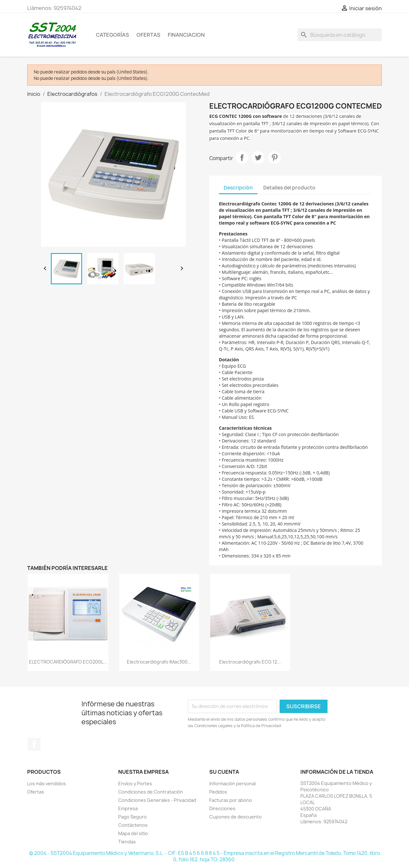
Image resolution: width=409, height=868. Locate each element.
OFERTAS (148, 35)
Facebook (34, 744)
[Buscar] (340, 35)
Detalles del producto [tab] (289, 188)
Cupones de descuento (235, 817)
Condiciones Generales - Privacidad (157, 800)
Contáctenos (133, 825)
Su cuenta (224, 772)
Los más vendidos (46, 784)
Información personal (232, 784)
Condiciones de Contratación (151, 792)
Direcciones (222, 808)
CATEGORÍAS (112, 35)
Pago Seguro (132, 817)
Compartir (242, 157)
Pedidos (218, 792)
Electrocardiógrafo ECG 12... (250, 662)
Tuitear (258, 157)
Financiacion (186, 35)
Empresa (128, 808)
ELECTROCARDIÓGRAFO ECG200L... (68, 662)
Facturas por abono (231, 800)
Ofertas (36, 792)
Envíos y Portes (135, 784)
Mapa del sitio (133, 833)
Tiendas (127, 842)
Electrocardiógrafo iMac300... (159, 662)
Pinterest (274, 157)
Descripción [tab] (238, 188)
